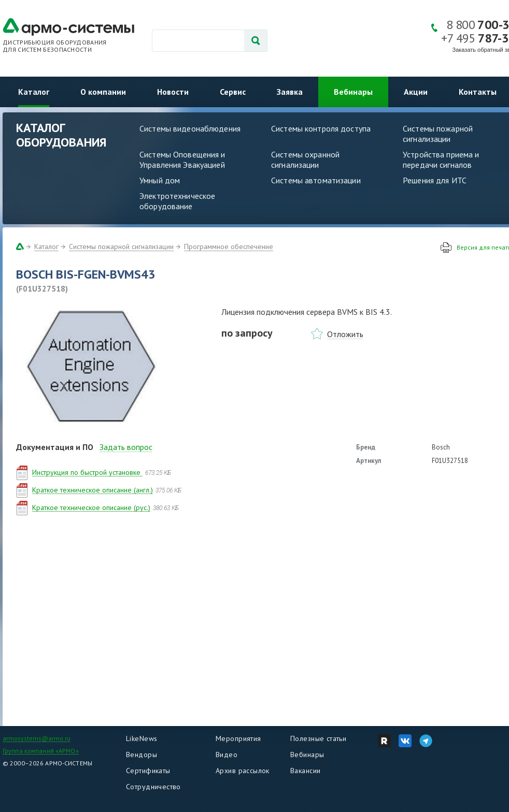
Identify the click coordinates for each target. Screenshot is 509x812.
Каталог (34, 92)
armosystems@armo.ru (37, 738)
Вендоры (142, 755)
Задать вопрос (126, 447)
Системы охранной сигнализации (305, 160)
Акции (416, 92)
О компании (103, 92)
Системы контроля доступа (321, 128)
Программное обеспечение (229, 247)
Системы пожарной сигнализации (121, 247)
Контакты (478, 92)
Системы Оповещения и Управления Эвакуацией (182, 160)
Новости (173, 92)
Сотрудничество (153, 787)
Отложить (345, 334)
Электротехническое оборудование (177, 201)
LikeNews (142, 738)
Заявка (290, 92)
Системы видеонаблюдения (190, 128)
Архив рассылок (243, 771)
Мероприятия (238, 738)
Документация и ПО (55, 447)
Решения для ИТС (435, 180)
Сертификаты (148, 771)
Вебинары (353, 92)
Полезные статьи (318, 738)
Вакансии (305, 771)
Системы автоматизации (316, 180)
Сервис (233, 92)
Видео (227, 755)
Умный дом (160, 180)
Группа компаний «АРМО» (41, 751)
